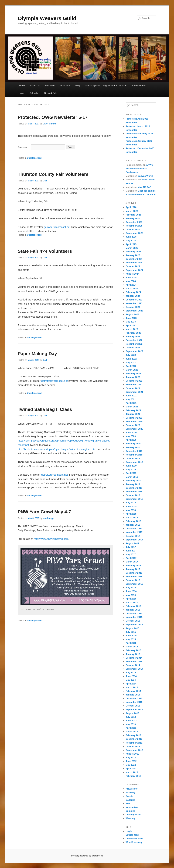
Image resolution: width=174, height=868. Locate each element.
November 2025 (134, 226)
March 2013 (132, 732)
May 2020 (131, 436)
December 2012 (134, 739)
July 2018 (131, 503)
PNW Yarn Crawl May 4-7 (44, 512)
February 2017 (133, 566)
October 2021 (133, 388)
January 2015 (133, 654)
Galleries (130, 800)
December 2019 (134, 451)
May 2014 (131, 680)
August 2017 (132, 543)
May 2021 (131, 399)
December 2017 (134, 528)
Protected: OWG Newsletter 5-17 (53, 117)
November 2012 (134, 743)
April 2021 (131, 403)
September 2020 (134, 429)
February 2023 (133, 333)
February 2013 (133, 735)
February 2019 (133, 481)
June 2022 (131, 359)
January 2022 (133, 377)
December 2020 (134, 418)
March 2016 (132, 602)
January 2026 (133, 218)
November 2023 (134, 303)
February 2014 (133, 691)
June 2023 (131, 318)
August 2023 (132, 314)
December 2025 (134, 222)
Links (21, 93)
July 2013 (131, 717)
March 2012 (132, 772)
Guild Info (65, 86)
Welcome (50, 86)
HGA (128, 804)
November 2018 (134, 492)
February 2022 (133, 373)
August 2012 (132, 754)
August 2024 (132, 274)
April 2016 (131, 599)
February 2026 (133, 215)
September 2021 (134, 392)
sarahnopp (48, 518)
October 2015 (133, 621)
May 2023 (131, 322)
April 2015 (131, 643)
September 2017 (134, 540)
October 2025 (133, 229)
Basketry (130, 792)
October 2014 (133, 665)
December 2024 (134, 259)
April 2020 (131, 440)
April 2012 (131, 768)
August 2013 (132, 713)
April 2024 (131, 285)
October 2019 (133, 458)
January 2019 (133, 484)
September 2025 (134, 233)
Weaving (130, 818)
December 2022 (134, 340)
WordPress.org (134, 842)
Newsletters (132, 807)
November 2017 (134, 532)
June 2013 (131, 721)
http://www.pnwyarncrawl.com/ (52, 539)
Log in (129, 831)
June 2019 (131, 466)
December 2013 (134, 698)
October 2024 (133, 266)
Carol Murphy (50, 124)
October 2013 (133, 706)
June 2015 (131, 636)
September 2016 (134, 584)
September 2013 (134, 709)
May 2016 (131, 595)
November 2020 (134, 422)
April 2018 (131, 514)
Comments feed (134, 839)
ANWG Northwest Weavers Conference (139, 169)
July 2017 (131, 547)
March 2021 (132, 407)
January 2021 (133, 414)
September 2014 (134, 669)
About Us (35, 86)
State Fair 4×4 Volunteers (45, 251)
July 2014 (131, 672)
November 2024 (134, 263)
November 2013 (134, 702)
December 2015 (134, 613)
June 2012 (131, 761)
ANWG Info (132, 789)
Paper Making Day (37, 354)
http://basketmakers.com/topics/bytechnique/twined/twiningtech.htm (57, 449)
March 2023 (132, 329)
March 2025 (132, 248)
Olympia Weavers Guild (47, 18)
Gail (45, 181)
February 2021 (133, 410)
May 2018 (131, 510)
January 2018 (133, 525)
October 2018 (133, 495)
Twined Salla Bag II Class (45, 409)
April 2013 (131, 728)
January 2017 (133, 569)
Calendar (34, 93)
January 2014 (133, 695)
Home (22, 86)
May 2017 (131, 554)
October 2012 (133, 746)
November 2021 (134, 384)
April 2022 (131, 366)
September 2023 (134, 311)
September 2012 (134, 750)
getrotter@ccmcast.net (54, 381)
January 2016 (133, 610)
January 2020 (133, 447)
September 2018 (134, 499)
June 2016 (131, 591)
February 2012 (133, 776)
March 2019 (132, 477)
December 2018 (134, 488)
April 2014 (131, 684)
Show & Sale (51, 93)
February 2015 (133, 650)
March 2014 (132, 687)
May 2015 (131, 639)
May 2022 (131, 362)
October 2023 (133, 307)
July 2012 (131, 757)
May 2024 (131, 281)
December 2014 (134, 658)
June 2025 (131, 237)
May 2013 (131, 724)
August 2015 (132, 628)
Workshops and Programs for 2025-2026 (106, 86)
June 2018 (131, 506)
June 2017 (131, 551)
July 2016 (131, 588)
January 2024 (133, 296)
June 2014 (131, 676)
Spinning (131, 811)
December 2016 (134, 573)
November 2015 (134, 617)
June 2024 (131, 277)
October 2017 (133, 536)
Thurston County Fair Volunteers (53, 174)
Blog (78, 86)
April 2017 (131, 558)
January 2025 (133, 255)
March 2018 (132, 517)
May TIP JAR (144, 187)
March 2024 (132, 288)
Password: (42, 147)
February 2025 (133, 252)
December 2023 (134, 300)
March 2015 (132, 647)
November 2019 (134, 455)
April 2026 (131, 207)
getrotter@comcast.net (57, 227)
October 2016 (133, 580)
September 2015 (134, 625)
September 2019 (134, 462)
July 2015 (131, 632)
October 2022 (133, 348)
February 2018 (133, 521)
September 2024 (134, 270)
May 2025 (131, 241)
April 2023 (131, 325)
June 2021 (131, 396)
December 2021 (134, 381)
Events (129, 796)
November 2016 (134, 577)
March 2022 (132, 370)
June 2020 (131, 433)
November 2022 (134, 344)
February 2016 (133, 606)
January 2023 (133, 337)
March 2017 (132, 562)
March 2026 (132, 211)
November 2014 (134, 661)
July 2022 (131, 355)
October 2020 (133, 425)
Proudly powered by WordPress (87, 856)
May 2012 (131, 765)
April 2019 (131, 473)
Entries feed (132, 835)
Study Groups (139, 86)
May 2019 (131, 469)
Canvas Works (145, 176)
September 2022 (134, 351)
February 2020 (133, 444)
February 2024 (133, 292)
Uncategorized (34, 158)
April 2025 (131, 244)
